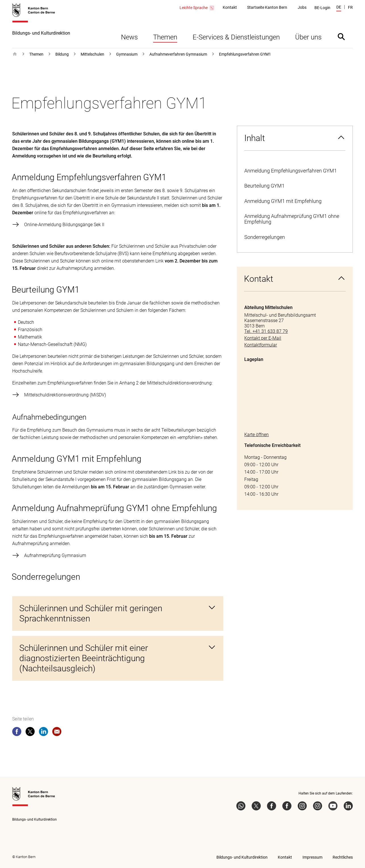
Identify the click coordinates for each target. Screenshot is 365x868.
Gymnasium (127, 54)
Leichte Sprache (197, 8)
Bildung (62, 54)
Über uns (308, 37)
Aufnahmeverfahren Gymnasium (178, 54)
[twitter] (30, 733)
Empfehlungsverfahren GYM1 (245, 54)
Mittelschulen (92, 54)
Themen (165, 37)
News (129, 37)
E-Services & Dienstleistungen (236, 37)
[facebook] (17, 733)
